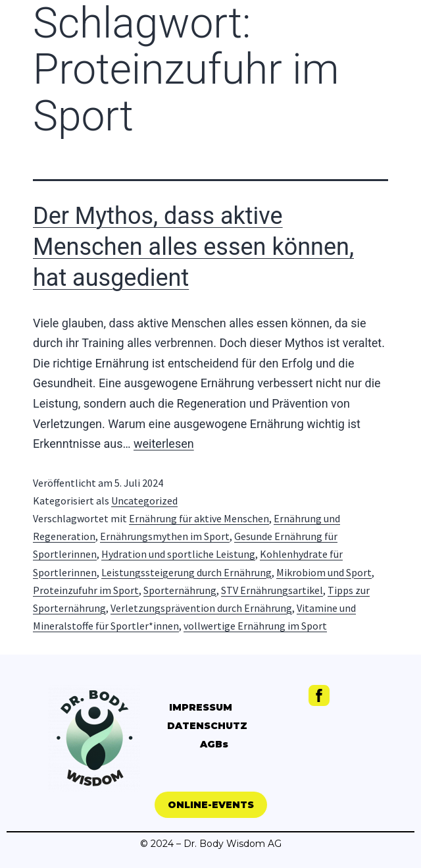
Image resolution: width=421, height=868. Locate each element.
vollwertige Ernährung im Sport (255, 626)
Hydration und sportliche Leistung (178, 554)
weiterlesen (164, 444)
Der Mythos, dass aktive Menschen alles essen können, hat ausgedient (193, 247)
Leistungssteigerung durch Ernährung (186, 572)
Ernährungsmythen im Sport (165, 536)
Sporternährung (180, 590)
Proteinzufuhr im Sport (86, 590)
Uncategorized (144, 501)
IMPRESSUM (201, 707)
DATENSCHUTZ (207, 726)
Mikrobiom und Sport (324, 572)
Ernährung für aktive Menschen (199, 518)
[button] (211, 805)
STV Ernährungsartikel (272, 590)
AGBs (214, 744)
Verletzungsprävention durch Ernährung (201, 608)
